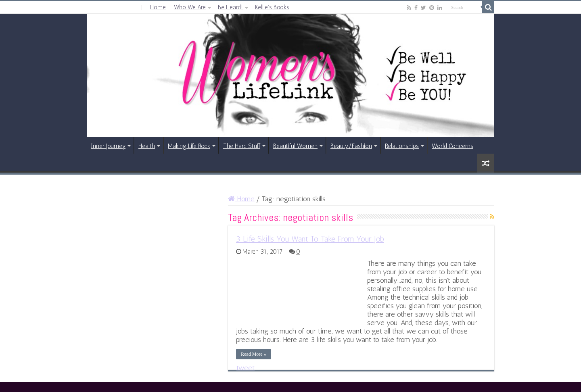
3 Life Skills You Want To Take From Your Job (310, 239)
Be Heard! (230, 7)
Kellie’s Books (272, 7)
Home (158, 7)
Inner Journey (108, 146)
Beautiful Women (295, 146)
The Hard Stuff (242, 146)
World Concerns (452, 146)
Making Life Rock (189, 146)
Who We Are (190, 7)
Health (147, 146)
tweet (246, 368)
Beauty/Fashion (351, 146)
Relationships (402, 146)
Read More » (254, 354)
